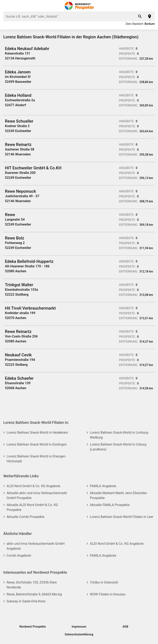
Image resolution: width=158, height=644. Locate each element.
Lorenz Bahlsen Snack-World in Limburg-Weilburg (119, 435)
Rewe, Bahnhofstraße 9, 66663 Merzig (34, 594)
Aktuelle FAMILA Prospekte (110, 505)
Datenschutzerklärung (79, 634)
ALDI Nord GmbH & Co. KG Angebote (33, 486)
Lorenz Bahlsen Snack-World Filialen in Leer (122, 517)
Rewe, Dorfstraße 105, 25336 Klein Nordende (32, 585)
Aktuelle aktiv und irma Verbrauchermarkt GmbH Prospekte (37, 495)
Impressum (79, 627)
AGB (125, 627)
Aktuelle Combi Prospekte (26, 517)
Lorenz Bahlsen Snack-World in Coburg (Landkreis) (118, 447)
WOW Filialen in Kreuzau (108, 594)
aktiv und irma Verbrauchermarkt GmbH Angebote (36, 546)
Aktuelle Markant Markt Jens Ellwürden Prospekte (118, 495)
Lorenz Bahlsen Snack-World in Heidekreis (37, 433)
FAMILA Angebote (103, 486)
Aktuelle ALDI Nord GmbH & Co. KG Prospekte (32, 507)
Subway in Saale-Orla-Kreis (26, 601)
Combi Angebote (19, 556)
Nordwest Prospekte (33, 627)
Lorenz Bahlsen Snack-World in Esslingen (37, 444)
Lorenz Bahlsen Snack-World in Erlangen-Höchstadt (36, 459)
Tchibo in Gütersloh (104, 582)
